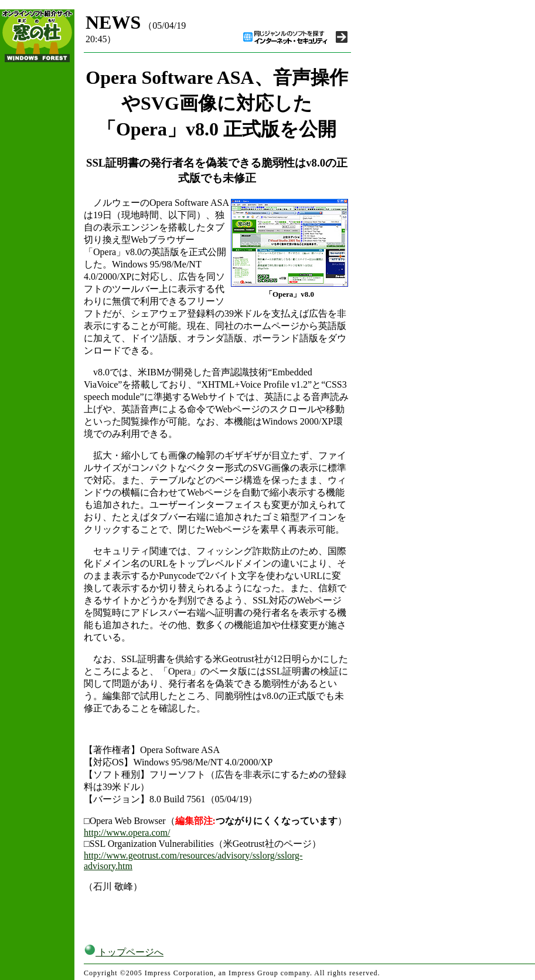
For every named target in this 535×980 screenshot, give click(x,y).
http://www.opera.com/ (127, 833)
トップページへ (124, 952)
